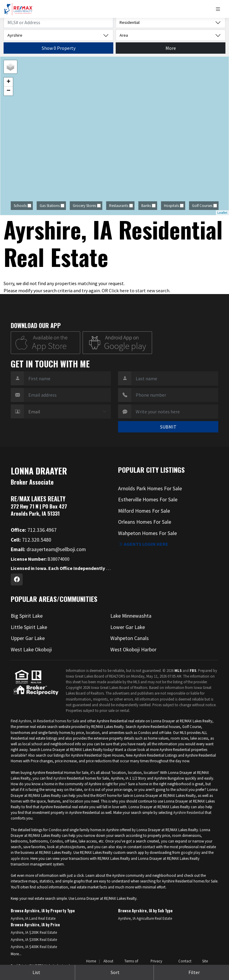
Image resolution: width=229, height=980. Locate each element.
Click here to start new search (139, 290)
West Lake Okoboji (31, 650)
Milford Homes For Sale (144, 511)
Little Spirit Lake (29, 627)
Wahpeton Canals (130, 638)
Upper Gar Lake (28, 638)
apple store (20, 858)
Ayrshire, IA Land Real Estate (33, 918)
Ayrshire (60, 778)
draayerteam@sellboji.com (48, 549)
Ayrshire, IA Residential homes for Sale (49, 721)
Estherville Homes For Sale (148, 500)
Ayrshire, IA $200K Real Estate (34, 932)
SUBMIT (168, 427)
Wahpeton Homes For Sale (147, 533)
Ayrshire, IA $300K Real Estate (34, 939)
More (171, 48)
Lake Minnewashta (131, 616)
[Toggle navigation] (220, 9)
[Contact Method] (67, 412)
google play (191, 852)
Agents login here (143, 544)
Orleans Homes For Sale (145, 522)
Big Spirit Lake (27, 616)
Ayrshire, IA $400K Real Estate (34, 947)
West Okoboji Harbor (133, 650)
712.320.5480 (31, 540)
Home (91, 961)
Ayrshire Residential (189, 812)
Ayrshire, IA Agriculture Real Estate (145, 918)
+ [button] (8, 82)
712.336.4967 (34, 530)
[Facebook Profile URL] (17, 579)
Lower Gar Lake (128, 627)
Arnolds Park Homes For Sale (150, 489)
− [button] (8, 91)
